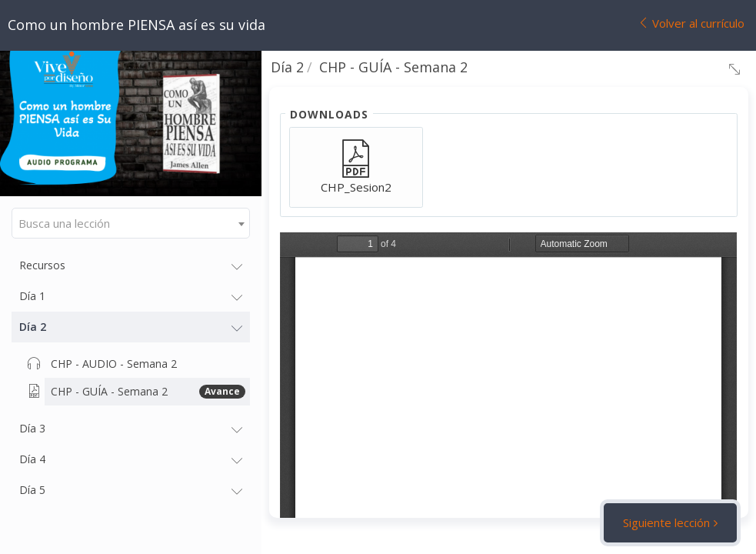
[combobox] (131, 223)
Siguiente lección (666, 522)
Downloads (329, 114)
